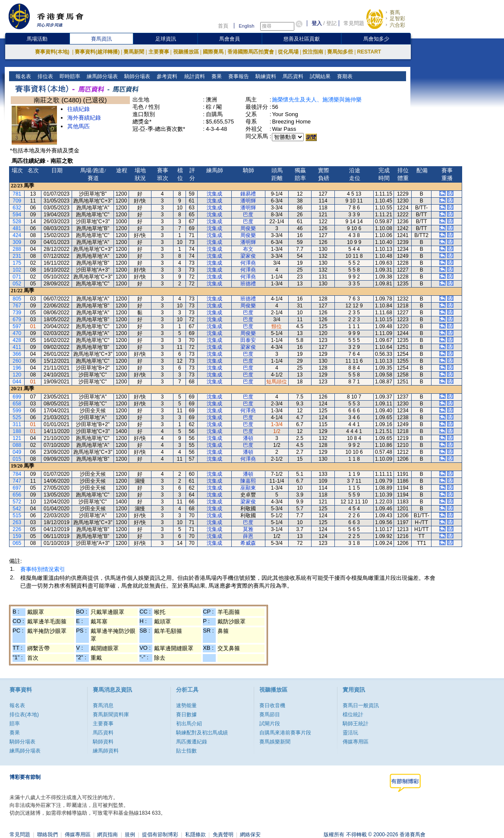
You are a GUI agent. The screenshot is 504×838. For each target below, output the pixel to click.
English (246, 26)
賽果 (216, 76)
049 (17, 452)
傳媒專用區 (356, 742)
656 (17, 495)
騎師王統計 (356, 724)
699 (17, 397)
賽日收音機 (272, 705)
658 (17, 404)
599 (17, 411)
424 (17, 235)
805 (17, 299)
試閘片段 (270, 724)
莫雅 (248, 529)
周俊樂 (248, 228)
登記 (331, 23)
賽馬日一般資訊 (361, 705)
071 (17, 277)
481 (17, 228)
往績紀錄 (79, 109)
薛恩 (248, 536)
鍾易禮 (248, 194)
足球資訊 (166, 39)
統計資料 (194, 76)
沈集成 (214, 194)
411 (17, 347)
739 (17, 313)
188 (17, 431)
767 (17, 306)
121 (17, 438)
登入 (317, 23)
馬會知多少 (376, 39)
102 (17, 270)
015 (17, 459)
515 (17, 515)
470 (17, 333)
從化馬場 (288, 52)
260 (17, 361)
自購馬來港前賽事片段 (285, 733)
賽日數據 (186, 715)
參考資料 (166, 76)
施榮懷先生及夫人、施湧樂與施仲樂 (317, 100)
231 (17, 256)
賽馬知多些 (340, 52)
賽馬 (395, 13)
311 (17, 424)
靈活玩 (350, 733)
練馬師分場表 (102, 76)
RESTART (369, 52)
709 (17, 201)
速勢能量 (186, 705)
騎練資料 (265, 76)
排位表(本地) (24, 715)
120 (17, 375)
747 (17, 481)
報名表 (23, 76)
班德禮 (248, 284)
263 (17, 522)
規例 (130, 835)
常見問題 (354, 23)
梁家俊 (248, 256)
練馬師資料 (106, 751)
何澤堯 (248, 263)
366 (17, 354)
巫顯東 (248, 488)
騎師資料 (103, 742)
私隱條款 (195, 835)
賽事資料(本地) (53, 52)
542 (17, 509)
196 (17, 368)
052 (17, 284)
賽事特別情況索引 (43, 569)
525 (17, 417)
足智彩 (397, 19)
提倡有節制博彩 (160, 835)
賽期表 (344, 76)
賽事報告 (238, 76)
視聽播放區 (186, 52)
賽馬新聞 (134, 52)
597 (17, 326)
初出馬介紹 (189, 724)
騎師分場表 (137, 76)
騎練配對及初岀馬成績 (202, 733)
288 (17, 249)
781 (17, 194)
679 (17, 319)
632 (17, 208)
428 (17, 340)
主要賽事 (159, 52)
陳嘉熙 (248, 481)
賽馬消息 (103, 705)
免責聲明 (223, 835)
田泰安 (248, 340)
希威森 (248, 543)
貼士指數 (186, 751)
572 (17, 502)
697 (17, 488)
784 (17, 474)
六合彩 (397, 25)
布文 (248, 249)
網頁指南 (107, 835)
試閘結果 (319, 76)
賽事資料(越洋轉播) (97, 52)
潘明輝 (248, 201)
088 (17, 445)
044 (17, 382)
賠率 (15, 724)
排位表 (45, 76)
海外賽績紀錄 (84, 118)
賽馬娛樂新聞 (275, 742)
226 (17, 529)
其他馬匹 (79, 126)
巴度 (248, 215)
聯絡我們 (47, 835)
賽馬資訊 (101, 39)
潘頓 (248, 438)
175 (17, 263)
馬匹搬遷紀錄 (192, 742)
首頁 (223, 26)
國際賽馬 (213, 52)
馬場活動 (37, 39)
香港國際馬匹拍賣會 (251, 52)
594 (17, 215)
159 (17, 536)
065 (17, 543)
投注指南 (313, 52)
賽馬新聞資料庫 (111, 715)
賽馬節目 (270, 715)
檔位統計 (353, 715)
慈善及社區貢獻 (302, 39)
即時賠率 (69, 76)
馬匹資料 (292, 76)
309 (17, 242)
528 (17, 221)
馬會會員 (230, 39)
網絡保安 (250, 835)
